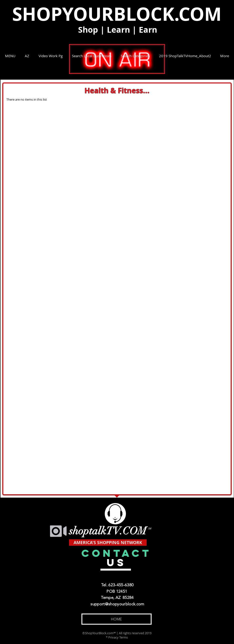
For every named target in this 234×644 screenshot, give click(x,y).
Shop (88, 30)
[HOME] (117, 619)
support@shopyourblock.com (117, 604)
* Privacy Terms (117, 637)
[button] (10, 56)
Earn (148, 30)
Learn (118, 30)
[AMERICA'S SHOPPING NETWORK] (108, 543)
